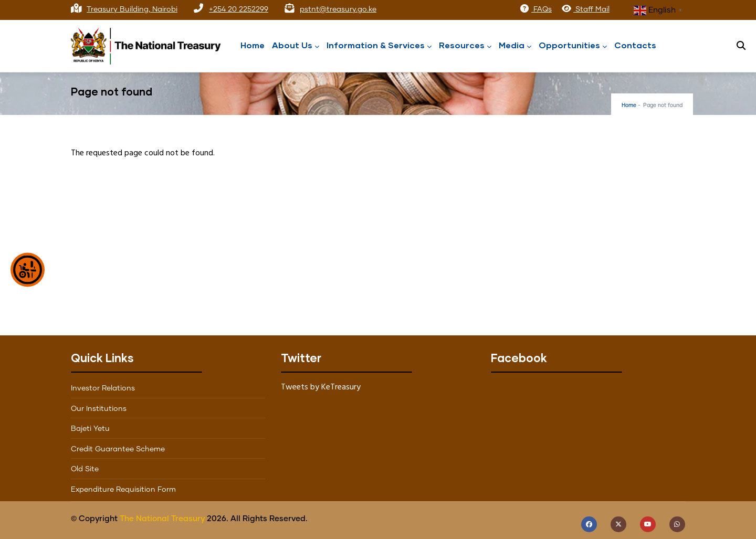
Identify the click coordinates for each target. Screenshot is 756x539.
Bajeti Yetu (90, 429)
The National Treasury (162, 519)
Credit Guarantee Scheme (118, 449)
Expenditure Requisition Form (123, 490)
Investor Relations (103, 388)
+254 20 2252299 (239, 9)
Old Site (85, 469)
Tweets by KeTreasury (321, 387)
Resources (465, 46)
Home (253, 45)
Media (515, 46)
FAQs (535, 9)
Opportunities (573, 46)
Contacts (635, 45)
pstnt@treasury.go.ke (338, 9)
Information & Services (379, 46)
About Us (296, 46)
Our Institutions (99, 409)
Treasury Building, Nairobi (132, 9)
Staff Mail (585, 9)
